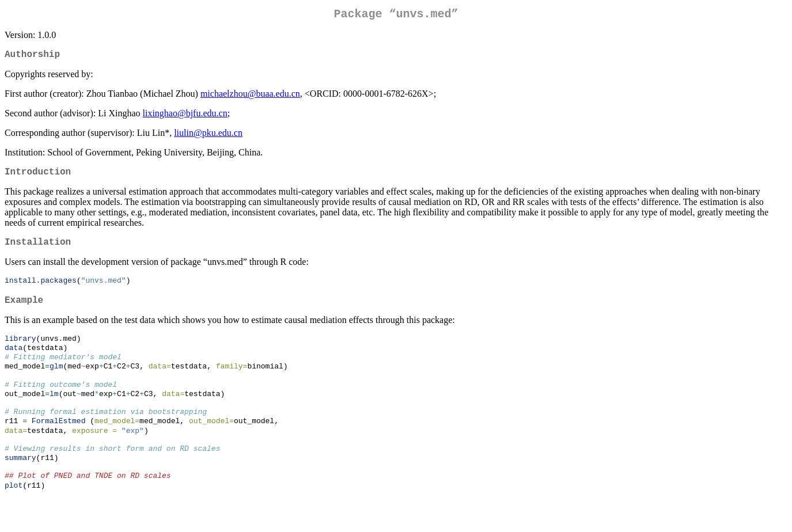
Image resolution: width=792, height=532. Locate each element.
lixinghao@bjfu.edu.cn (185, 118)
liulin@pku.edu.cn (208, 137)
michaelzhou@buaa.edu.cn (250, 98)
